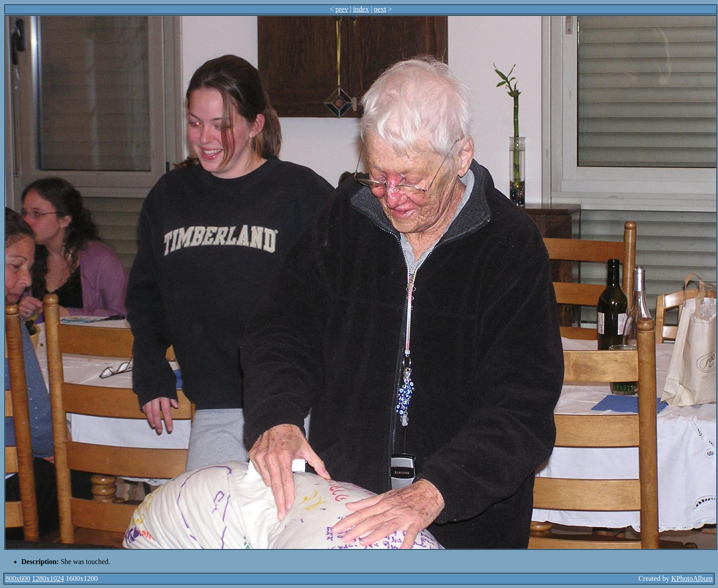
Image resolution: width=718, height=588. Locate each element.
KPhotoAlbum (692, 578)
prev (342, 9)
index (361, 9)
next (380, 9)
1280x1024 (48, 578)
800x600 (18, 578)
